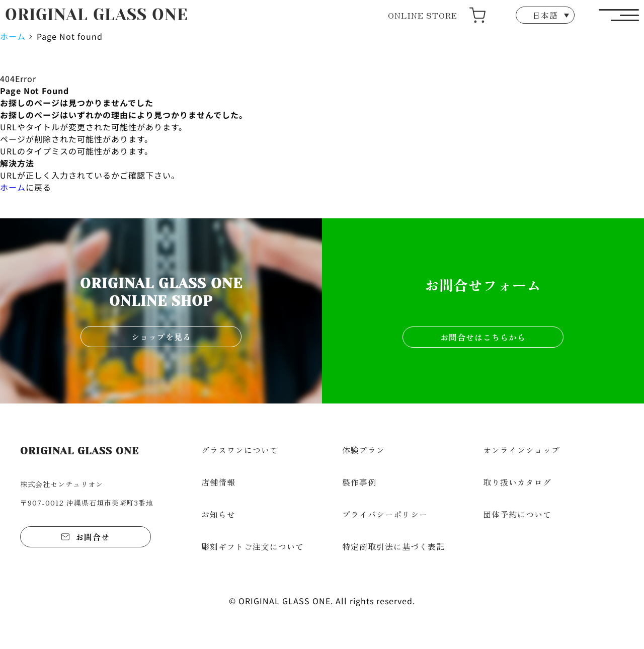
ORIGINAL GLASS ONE (97, 15)
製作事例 (359, 482)
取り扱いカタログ (517, 482)
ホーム (13, 36)
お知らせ (218, 514)
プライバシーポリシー (385, 514)
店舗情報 (218, 482)
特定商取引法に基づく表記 (393, 546)
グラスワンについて (240, 450)
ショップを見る (161, 337)
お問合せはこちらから (483, 337)
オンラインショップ (521, 450)
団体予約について (517, 514)
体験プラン (364, 450)
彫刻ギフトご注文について (253, 546)
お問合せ (93, 537)
